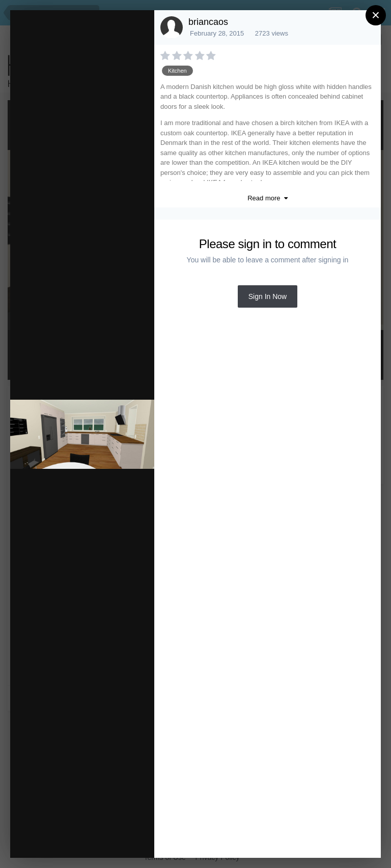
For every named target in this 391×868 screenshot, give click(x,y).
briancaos (208, 22)
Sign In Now (268, 296)
